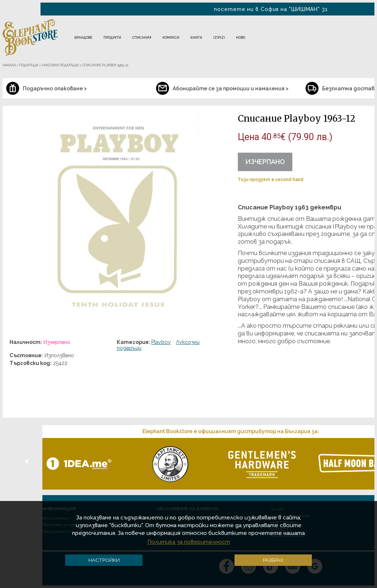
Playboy (161, 342)
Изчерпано (265, 162)
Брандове (83, 38)
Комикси (171, 38)
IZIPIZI (219, 38)
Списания (142, 38)
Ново (241, 38)
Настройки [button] (104, 560)
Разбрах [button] (273, 560)
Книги (196, 38)
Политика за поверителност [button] (189, 542)
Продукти (112, 38)
